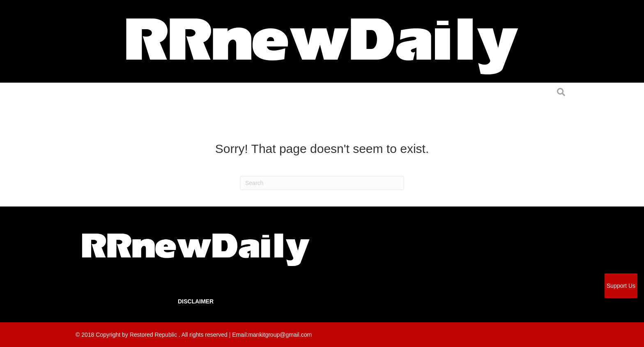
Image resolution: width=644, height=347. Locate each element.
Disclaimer (196, 301)
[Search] (322, 183)
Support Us (621, 286)
